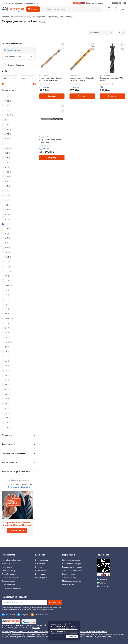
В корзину (52, 96)
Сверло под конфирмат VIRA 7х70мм (112, 79)
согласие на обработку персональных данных (44, 607)
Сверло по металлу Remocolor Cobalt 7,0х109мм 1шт (52, 79)
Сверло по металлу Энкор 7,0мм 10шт (50, 141)
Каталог (35, 9)
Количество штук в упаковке (16, 472)
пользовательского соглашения (64, 629)
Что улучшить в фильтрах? (19, 487)
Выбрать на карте (15, 50)
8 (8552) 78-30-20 (119, 3)
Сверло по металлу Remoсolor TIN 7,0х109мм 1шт (82, 79)
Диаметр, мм (8, 90)
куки (75, 633)
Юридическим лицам (94, 3)
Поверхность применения (14, 453)
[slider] (3, 84)
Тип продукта (8, 444)
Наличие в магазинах (12, 44)
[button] (101, 32)
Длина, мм (7, 435)
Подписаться (55, 603)
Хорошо (72, 637)
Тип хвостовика (9, 462)
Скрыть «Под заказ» (16, 65)
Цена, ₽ (6, 71)
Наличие (44, 87)
